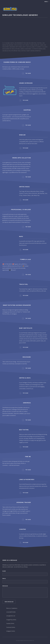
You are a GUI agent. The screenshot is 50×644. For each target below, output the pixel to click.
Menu (46, 2)
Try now (28, 73)
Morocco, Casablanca (12, 608)
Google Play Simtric (11, 620)
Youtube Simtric (10, 623)
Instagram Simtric (11, 631)
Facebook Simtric (11, 627)
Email (4, 579)
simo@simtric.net (11, 616)
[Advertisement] (25, 30)
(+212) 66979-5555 (11, 612)
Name (4, 571)
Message (5, 586)
